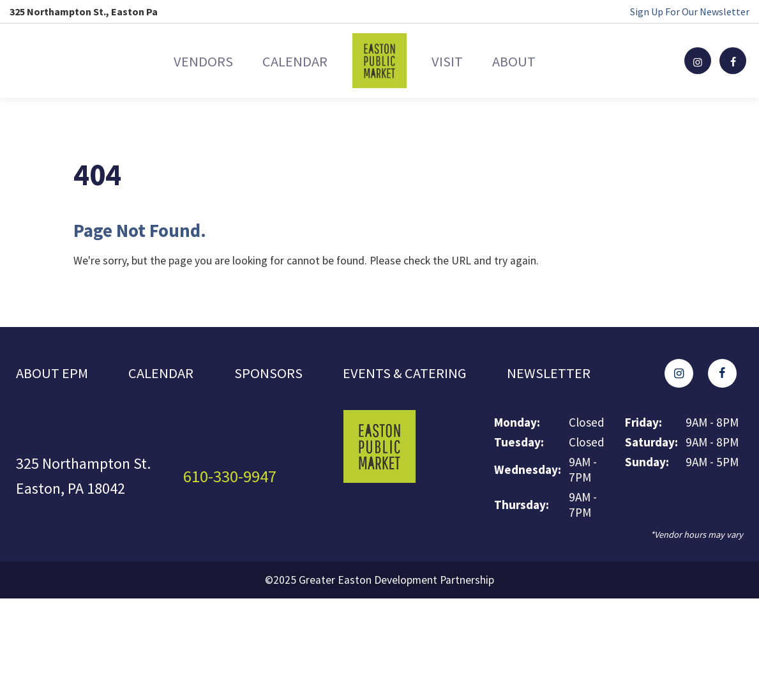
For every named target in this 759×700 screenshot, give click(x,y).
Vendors (177, 60)
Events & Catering (415, 375)
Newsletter (565, 375)
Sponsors (275, 375)
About (540, 60)
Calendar (286, 60)
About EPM (54, 375)
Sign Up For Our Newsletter (690, 11)
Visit (455, 60)
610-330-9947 (234, 479)
